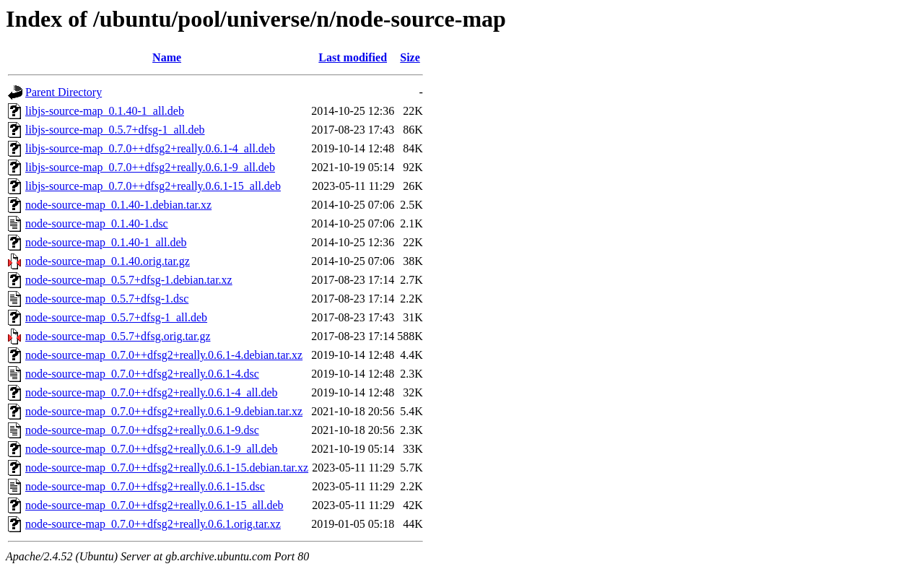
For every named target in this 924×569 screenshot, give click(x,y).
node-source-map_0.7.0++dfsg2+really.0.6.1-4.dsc (142, 374)
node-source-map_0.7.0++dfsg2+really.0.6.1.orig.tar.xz (153, 524)
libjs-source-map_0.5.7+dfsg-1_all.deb (115, 130)
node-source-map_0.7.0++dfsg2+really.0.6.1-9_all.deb (152, 449)
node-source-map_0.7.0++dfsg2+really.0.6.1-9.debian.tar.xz (164, 411)
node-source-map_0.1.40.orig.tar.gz (108, 261)
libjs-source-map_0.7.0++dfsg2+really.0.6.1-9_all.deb (150, 167)
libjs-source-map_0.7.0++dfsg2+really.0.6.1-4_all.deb (150, 148)
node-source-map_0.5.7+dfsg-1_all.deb (116, 317)
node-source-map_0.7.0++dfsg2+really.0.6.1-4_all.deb (152, 392)
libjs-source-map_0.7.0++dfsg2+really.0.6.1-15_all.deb (153, 186)
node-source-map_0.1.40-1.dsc (97, 223)
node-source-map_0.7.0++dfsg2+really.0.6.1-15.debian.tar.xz (167, 468)
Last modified (353, 57)
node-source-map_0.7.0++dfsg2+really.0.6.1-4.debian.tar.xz (164, 355)
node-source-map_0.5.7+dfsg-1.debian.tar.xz (129, 280)
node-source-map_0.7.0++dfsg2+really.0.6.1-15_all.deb (154, 505)
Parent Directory (64, 92)
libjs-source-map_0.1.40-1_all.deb (105, 111)
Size (410, 57)
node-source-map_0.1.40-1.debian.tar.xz (118, 205)
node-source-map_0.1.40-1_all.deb (106, 242)
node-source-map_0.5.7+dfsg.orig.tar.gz (118, 336)
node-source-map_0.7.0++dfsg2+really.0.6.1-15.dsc (145, 486)
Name (167, 57)
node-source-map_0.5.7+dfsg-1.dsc (107, 299)
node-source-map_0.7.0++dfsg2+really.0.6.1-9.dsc (142, 430)
